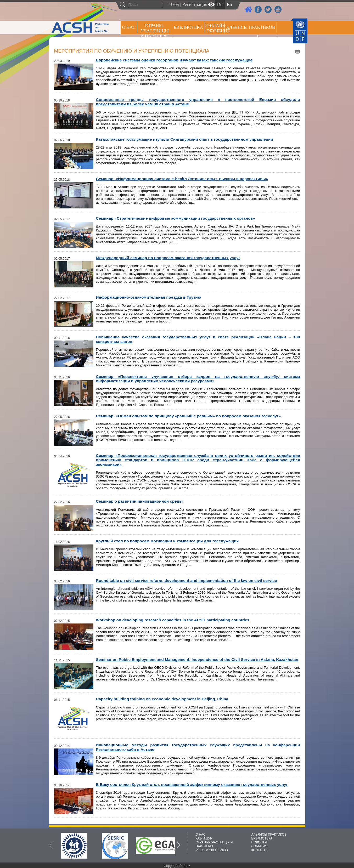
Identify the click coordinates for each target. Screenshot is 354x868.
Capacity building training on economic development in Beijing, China (162, 699)
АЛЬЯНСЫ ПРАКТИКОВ (269, 835)
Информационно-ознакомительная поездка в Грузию (149, 297)
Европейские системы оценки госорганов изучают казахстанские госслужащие (174, 60)
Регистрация (195, 4)
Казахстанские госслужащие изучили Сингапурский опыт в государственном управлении (185, 139)
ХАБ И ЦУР (204, 838)
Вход (174, 4)
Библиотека (188, 27)
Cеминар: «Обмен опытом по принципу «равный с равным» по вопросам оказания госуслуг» (188, 416)
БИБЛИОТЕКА (262, 838)
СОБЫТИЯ (259, 846)
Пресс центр (241, 41)
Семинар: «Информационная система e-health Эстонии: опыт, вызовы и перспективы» (182, 179)
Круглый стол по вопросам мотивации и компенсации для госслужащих (167, 541)
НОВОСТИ (259, 842)
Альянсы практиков (251, 27)
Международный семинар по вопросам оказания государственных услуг (168, 258)
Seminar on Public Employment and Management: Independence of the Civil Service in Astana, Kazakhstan (197, 659)
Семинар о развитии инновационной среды (139, 501)
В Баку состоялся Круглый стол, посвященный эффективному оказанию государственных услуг (192, 784)
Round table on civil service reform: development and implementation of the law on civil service (187, 580)
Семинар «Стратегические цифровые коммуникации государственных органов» (176, 218)
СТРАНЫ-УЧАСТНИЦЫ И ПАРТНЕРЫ (155, 31)
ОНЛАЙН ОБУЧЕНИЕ (215, 28)
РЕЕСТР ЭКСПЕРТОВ (269, 42)
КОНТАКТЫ (260, 850)
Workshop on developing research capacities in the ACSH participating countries (173, 620)
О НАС (129, 27)
